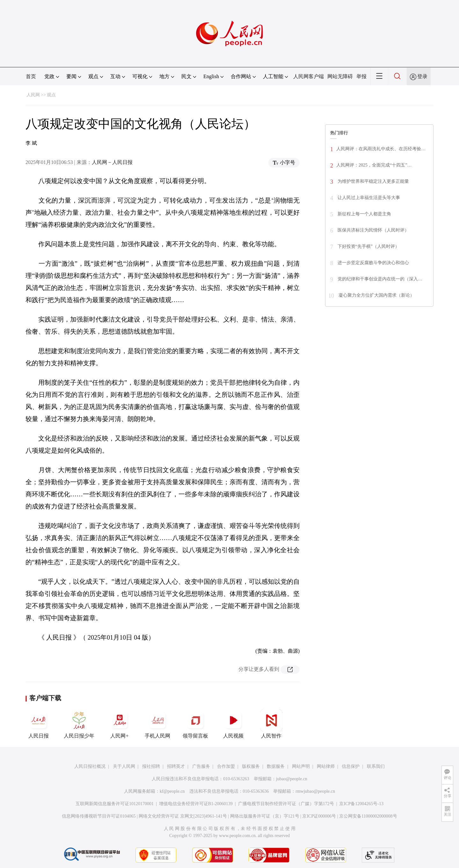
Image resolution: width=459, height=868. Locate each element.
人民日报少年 (79, 724)
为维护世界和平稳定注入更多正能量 (373, 181)
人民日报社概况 (90, 766)
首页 (31, 76)
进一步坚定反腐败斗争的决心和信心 (373, 263)
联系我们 (376, 766)
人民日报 (39, 724)
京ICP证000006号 (319, 816)
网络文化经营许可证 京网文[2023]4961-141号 (183, 816)
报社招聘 (151, 766)
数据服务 (276, 766)
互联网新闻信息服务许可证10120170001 (115, 804)
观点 (51, 95)
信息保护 (351, 766)
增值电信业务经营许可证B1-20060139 (196, 804)
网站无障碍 (340, 76)
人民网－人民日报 (112, 162)
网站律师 (326, 766)
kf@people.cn (172, 791)
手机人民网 (157, 724)
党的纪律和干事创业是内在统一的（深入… (379, 279)
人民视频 (233, 724)
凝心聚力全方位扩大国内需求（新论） (376, 295)
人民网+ (120, 724)
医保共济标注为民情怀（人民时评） (373, 230)
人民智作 (271, 724)
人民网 (33, 95)
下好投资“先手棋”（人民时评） (368, 246)
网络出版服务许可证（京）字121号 (265, 816)
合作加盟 (226, 766)
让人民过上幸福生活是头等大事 (368, 198)
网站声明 (301, 766)
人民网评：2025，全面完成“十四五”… (374, 165)
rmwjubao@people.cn (315, 791)
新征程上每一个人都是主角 (364, 214)
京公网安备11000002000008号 (368, 816)
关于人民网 (124, 766)
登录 (422, 76)
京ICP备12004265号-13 (361, 804)
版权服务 (251, 766)
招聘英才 (176, 766)
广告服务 (201, 766)
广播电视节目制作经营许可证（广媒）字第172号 (286, 804)
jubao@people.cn (292, 779)
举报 (361, 76)
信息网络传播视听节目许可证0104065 (99, 816)
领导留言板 (195, 724)
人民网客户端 (309, 76)
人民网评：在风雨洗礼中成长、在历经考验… (381, 149)
